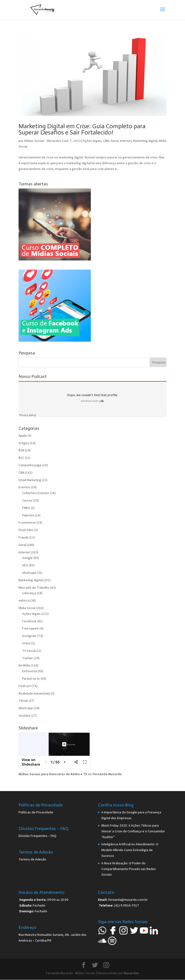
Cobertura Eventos (36, 493)
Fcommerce (27, 522)
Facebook (29, 621)
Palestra (28, 515)
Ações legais (92, 141)
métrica (24, 600)
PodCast (25, 686)
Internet (126, 141)
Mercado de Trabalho (34, 587)
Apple (23, 436)
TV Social (29, 651)
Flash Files (26, 530)
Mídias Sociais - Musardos (43, 141)
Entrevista (30, 671)
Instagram (29, 636)
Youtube (24, 715)
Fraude (24, 537)
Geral (114, 141)
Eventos (24, 487)
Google (27, 558)
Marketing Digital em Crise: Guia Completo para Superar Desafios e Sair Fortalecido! (82, 129)
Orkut (26, 643)
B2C (21, 458)
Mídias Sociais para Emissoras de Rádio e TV (53, 774)
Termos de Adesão (32, 859)
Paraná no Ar (31, 678)
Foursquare (30, 628)
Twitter (28, 658)
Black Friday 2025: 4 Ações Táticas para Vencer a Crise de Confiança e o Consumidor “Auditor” (133, 831)
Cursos (27, 500)
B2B (21, 450)
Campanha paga (30, 465)
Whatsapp (26, 708)
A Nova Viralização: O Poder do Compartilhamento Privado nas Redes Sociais (129, 869)
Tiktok (23, 701)
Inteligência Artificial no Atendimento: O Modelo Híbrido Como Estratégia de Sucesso (130, 850)
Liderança (29, 593)
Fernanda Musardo (107, 774)
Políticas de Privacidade (36, 812)
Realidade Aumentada (34, 693)
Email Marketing (30, 480)
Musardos (131, 973)
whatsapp (29, 573)
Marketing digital (145, 141)
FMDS (26, 508)
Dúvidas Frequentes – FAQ (37, 836)
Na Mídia (24, 665)
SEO (25, 565)
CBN (106, 141)
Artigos (24, 443)
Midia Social (27, 608)
